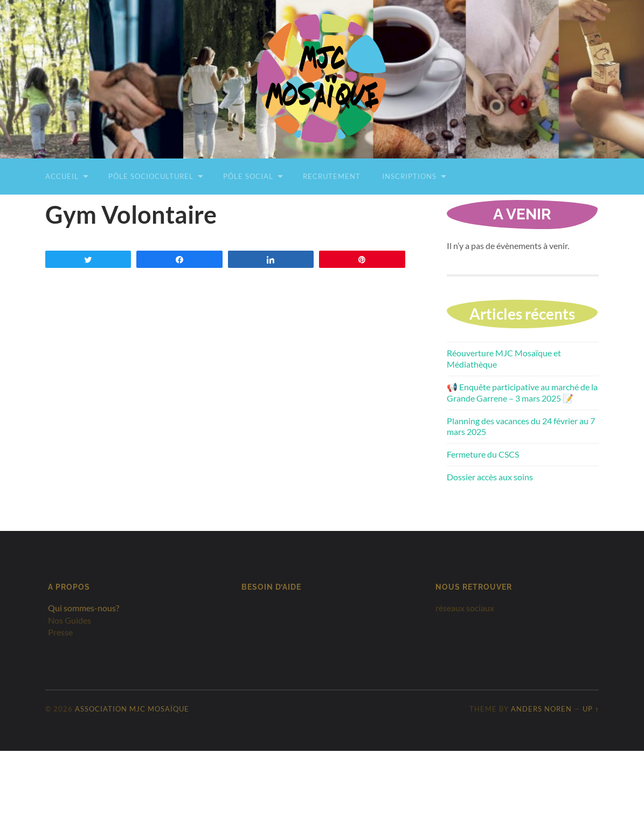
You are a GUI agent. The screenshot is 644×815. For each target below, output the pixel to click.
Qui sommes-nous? (84, 608)
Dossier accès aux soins (490, 477)
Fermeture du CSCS (483, 454)
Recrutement (332, 176)
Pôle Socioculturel (151, 176)
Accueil (62, 176)
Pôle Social (248, 176)
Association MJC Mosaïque (132, 709)
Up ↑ (591, 709)
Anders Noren (541, 709)
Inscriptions (409, 176)
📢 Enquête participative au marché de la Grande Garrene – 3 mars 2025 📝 (522, 392)
